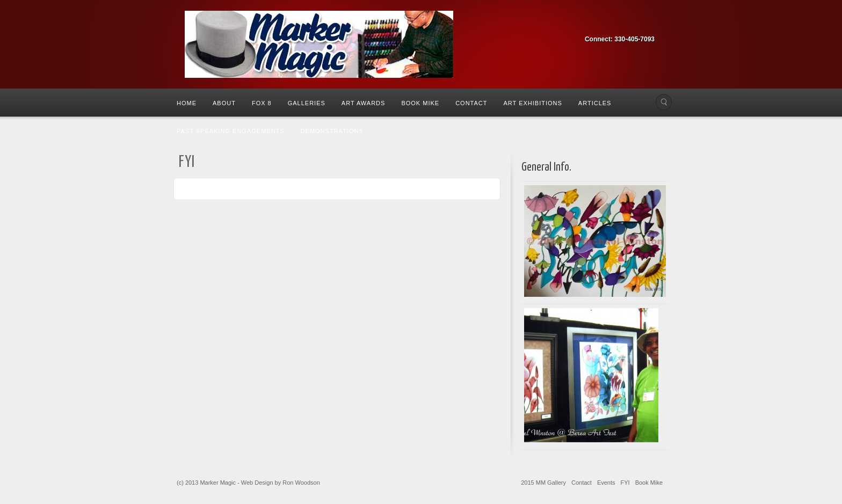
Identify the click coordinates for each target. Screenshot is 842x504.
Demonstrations (332, 131)
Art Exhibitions (532, 103)
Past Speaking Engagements (231, 131)
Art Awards (364, 103)
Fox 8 (262, 103)
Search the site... (664, 102)
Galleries (307, 103)
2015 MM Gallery (543, 483)
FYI (625, 483)
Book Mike (420, 103)
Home (187, 103)
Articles (595, 103)
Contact (471, 103)
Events (606, 483)
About (224, 103)
